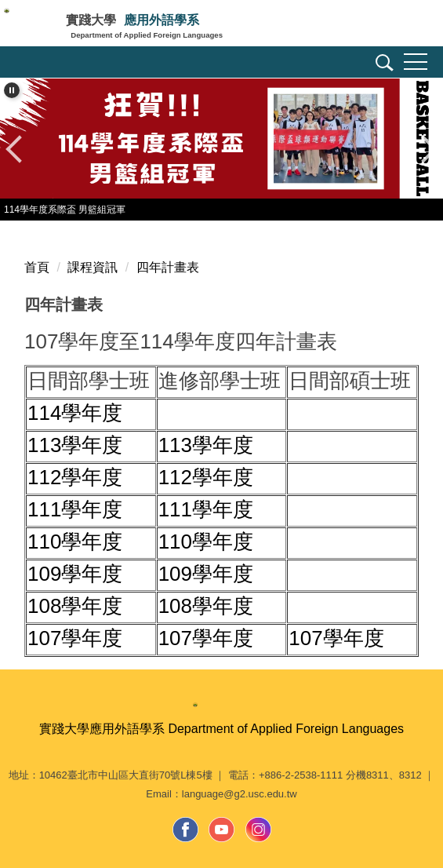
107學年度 (75, 638)
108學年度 (75, 606)
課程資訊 (93, 267)
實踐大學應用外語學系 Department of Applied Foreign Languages (221, 729)
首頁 (37, 267)
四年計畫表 (168, 267)
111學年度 (75, 509)
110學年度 (75, 542)
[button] (382, 65)
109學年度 (75, 574)
